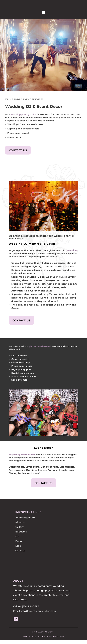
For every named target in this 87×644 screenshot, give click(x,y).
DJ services (71, 252)
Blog (18, 548)
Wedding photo (25, 519)
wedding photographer (24, 116)
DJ (17, 538)
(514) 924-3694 (31, 610)
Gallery (20, 529)
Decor (19, 543)
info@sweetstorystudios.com (38, 615)
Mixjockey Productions (22, 456)
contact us (18, 152)
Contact (20, 552)
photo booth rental (40, 348)
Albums (20, 524)
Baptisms (21, 533)
